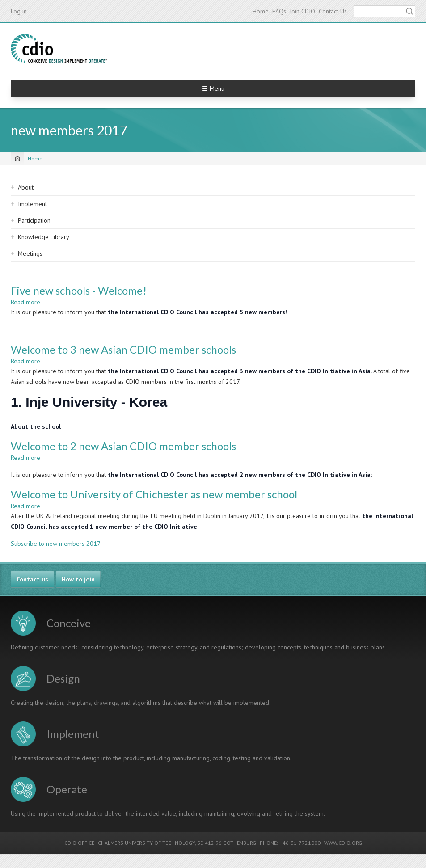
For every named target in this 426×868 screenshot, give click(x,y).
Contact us (32, 579)
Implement (32, 204)
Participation (34, 220)
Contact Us (333, 11)
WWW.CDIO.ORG (343, 843)
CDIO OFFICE (79, 843)
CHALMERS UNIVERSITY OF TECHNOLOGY (146, 843)
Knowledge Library (44, 237)
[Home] (17, 159)
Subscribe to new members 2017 (56, 544)
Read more (25, 302)
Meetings (30, 253)
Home (261, 11)
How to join (78, 579)
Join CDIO (302, 11)
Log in (19, 11)
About (26, 187)
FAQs (279, 11)
